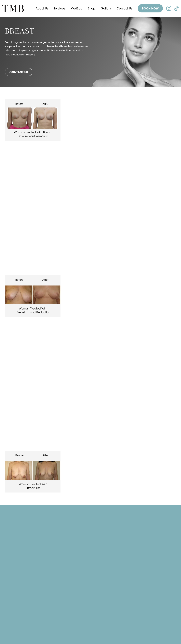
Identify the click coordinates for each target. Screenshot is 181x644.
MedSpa (77, 8)
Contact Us (124, 8)
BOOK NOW (150, 8)
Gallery (106, 8)
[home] (13, 8)
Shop (92, 8)
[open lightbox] (33, 120)
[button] (42, 8)
